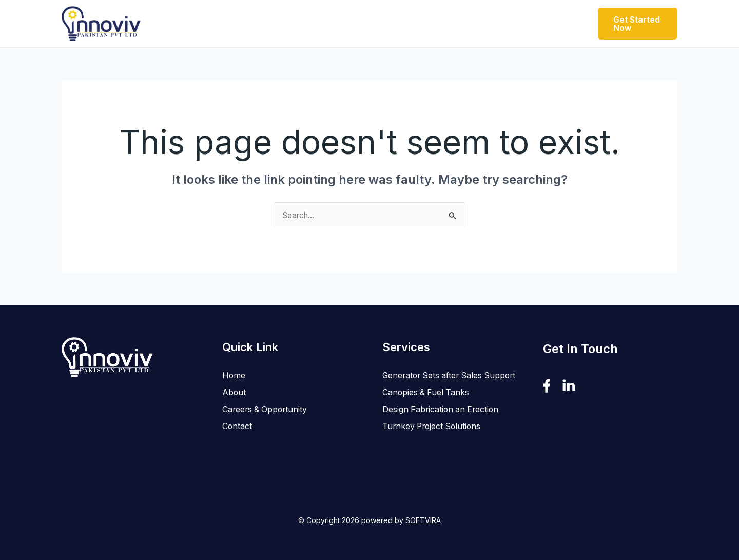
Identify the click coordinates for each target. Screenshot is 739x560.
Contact (527, 23)
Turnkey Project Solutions (433, 443)
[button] (316, 24)
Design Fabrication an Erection (442, 426)
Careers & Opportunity (444, 23)
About (244, 23)
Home (206, 23)
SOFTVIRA (423, 521)
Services (357, 24)
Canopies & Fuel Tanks (427, 409)
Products (295, 24)
